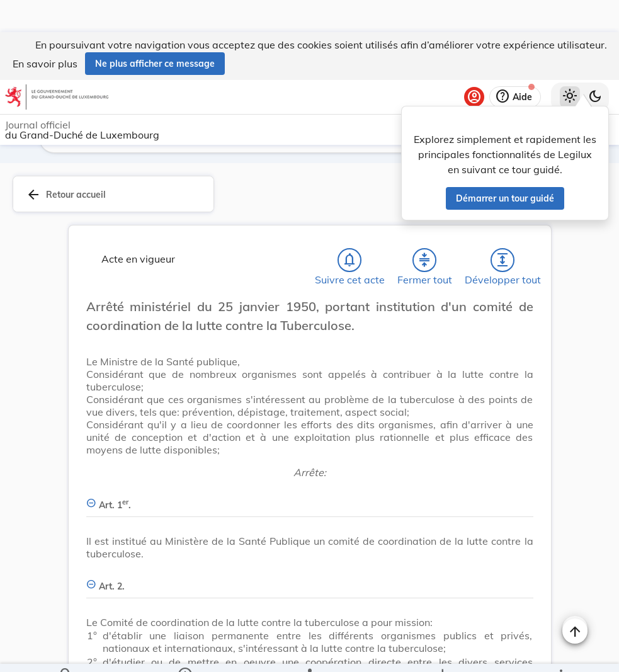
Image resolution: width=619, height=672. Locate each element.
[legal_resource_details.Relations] (309, 652)
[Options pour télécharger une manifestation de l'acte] (442, 652)
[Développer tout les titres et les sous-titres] (503, 231)
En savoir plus (45, 31)
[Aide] (515, 65)
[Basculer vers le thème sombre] (595, 65)
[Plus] (560, 652)
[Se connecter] (474, 65)
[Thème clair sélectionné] (570, 65)
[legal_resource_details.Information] (184, 652)
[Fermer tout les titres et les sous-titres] (424, 231)
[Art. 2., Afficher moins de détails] (310, 550)
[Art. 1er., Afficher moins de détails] (310, 468)
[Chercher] (66, 652)
